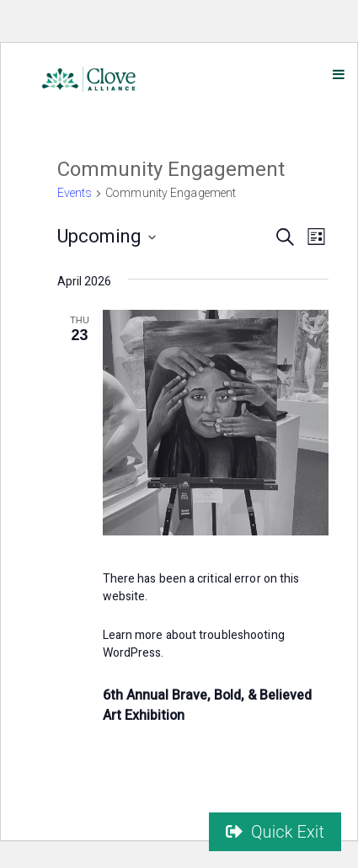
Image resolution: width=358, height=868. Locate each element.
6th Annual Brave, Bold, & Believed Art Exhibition (207, 706)
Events (75, 194)
